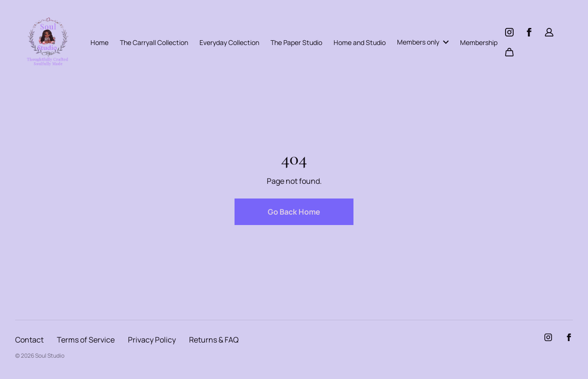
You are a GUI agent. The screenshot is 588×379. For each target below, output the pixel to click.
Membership (479, 42)
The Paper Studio (296, 42)
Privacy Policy (152, 340)
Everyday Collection (229, 42)
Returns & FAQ (214, 340)
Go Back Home (294, 212)
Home (100, 42)
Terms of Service (86, 340)
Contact (29, 340)
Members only (423, 42)
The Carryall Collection (154, 42)
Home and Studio (360, 42)
